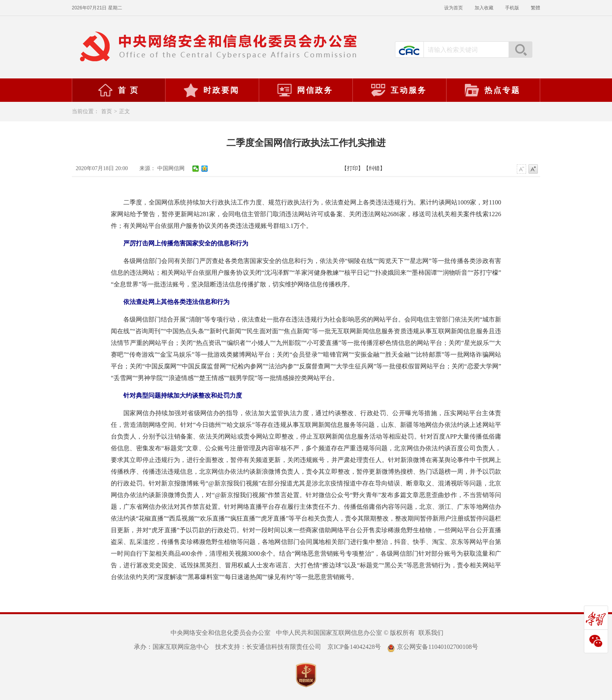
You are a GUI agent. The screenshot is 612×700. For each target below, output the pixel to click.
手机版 (512, 8)
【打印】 (352, 168)
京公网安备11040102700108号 (432, 647)
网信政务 (305, 90)
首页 (107, 111)
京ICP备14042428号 (354, 647)
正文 (125, 111)
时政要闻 (211, 90)
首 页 (118, 90)
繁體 (535, 8)
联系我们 (431, 633)
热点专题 (492, 90)
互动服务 (399, 90)
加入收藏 (484, 8)
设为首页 (454, 8)
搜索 (520, 50)
